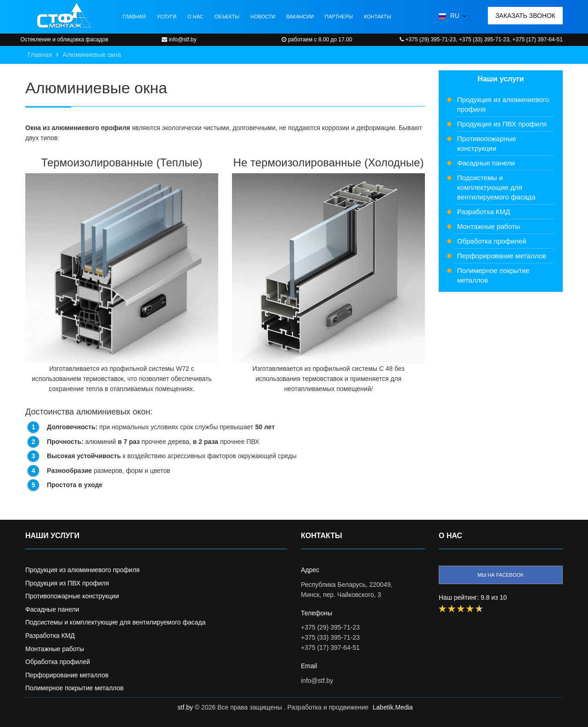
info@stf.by (317, 681)
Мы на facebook (501, 575)
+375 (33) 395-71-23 (330, 637)
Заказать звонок (525, 16)
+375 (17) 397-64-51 (330, 647)
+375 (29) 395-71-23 (330, 627)
